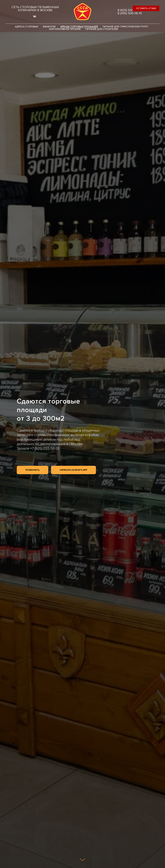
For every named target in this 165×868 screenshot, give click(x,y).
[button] (146, 8)
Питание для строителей (102, 29)
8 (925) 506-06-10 (130, 10)
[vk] (35, 17)
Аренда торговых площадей (79, 27)
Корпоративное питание (65, 29)
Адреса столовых (27, 27)
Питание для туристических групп (125, 27)
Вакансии (49, 27)
